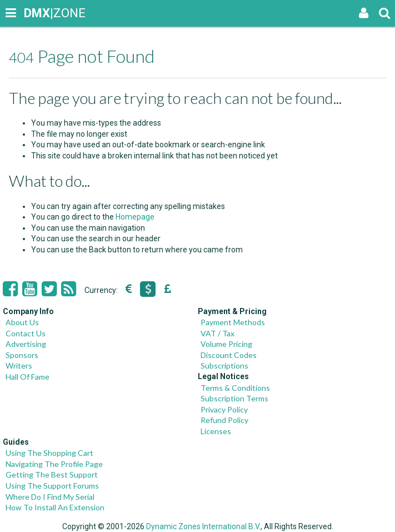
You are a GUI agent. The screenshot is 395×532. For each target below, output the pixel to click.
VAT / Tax (217, 333)
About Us (22, 322)
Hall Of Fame (27, 377)
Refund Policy (224, 420)
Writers (19, 366)
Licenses (216, 431)
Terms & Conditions (235, 388)
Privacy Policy (224, 409)
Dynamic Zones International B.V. (203, 526)
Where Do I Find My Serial (50, 497)
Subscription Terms (234, 398)
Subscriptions (224, 366)
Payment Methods (233, 322)
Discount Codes (229, 355)
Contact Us (26, 333)
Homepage (135, 217)
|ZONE (34, 13)
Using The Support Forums (52, 486)
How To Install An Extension (55, 507)
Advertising (26, 344)
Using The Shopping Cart (49, 453)
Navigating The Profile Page (54, 464)
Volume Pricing (226, 344)
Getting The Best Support (52, 474)
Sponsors (22, 355)
